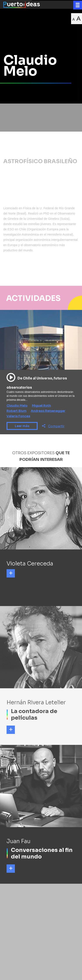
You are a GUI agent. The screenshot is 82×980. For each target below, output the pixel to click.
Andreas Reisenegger (48, 411)
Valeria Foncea (18, 416)
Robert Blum (17, 411)
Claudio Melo (17, 406)
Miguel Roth (41, 406)
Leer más (22, 426)
